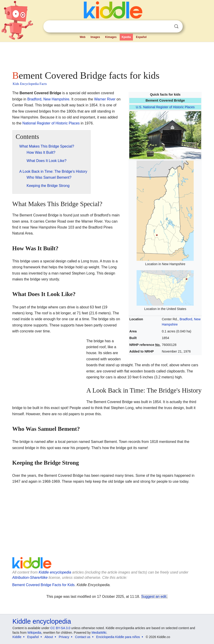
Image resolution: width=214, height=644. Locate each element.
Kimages (111, 37)
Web (83, 37)
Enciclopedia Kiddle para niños (118, 637)
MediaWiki (99, 633)
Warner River (105, 99)
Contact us (83, 637)
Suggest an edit (154, 597)
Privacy (64, 637)
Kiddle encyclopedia (55, 572)
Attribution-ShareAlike (30, 578)
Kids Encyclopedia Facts (30, 84)
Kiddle (17, 637)
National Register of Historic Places (51, 123)
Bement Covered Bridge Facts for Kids (44, 585)
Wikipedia (34, 633)
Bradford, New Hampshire (48, 99)
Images (95, 37)
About (49, 637)
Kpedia (126, 37)
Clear (167, 27)
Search (176, 26)
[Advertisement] (107, 55)
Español (141, 37)
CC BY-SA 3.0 (60, 628)
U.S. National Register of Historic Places (165, 107)
